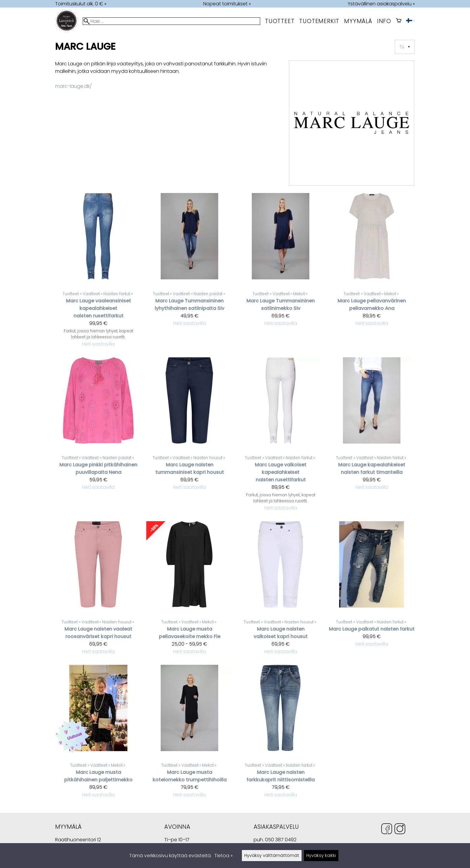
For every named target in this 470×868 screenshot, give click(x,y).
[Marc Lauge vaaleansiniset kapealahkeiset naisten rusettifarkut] (98, 273)
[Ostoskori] (399, 21)
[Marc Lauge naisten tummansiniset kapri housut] (189, 437)
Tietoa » (223, 856)
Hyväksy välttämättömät (272, 855)
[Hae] (171, 21)
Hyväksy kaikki (321, 855)
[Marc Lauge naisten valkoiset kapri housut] (281, 590)
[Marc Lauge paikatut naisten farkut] (372, 590)
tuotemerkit (319, 21)
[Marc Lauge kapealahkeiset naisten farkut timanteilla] (372, 437)
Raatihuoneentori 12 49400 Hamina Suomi (78, 840)
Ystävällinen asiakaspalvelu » (381, 4)
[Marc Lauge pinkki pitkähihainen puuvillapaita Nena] (98, 437)
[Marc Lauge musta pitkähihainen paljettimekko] (98, 734)
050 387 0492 (281, 840)
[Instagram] (400, 830)
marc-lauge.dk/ (73, 86)
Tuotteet (280, 21)
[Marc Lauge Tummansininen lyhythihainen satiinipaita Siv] (189, 273)
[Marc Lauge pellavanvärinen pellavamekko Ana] (372, 273)
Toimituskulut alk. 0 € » (81, 4)
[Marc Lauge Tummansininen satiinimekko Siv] (281, 273)
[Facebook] (387, 830)
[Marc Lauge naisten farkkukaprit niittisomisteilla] (281, 734)
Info (384, 21)
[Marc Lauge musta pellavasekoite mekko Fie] (189, 590)
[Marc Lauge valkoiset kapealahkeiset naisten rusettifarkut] (281, 437)
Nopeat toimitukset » (227, 4)
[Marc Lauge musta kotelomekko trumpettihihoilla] (189, 734)
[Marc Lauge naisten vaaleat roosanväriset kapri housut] (98, 590)
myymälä (358, 21)
